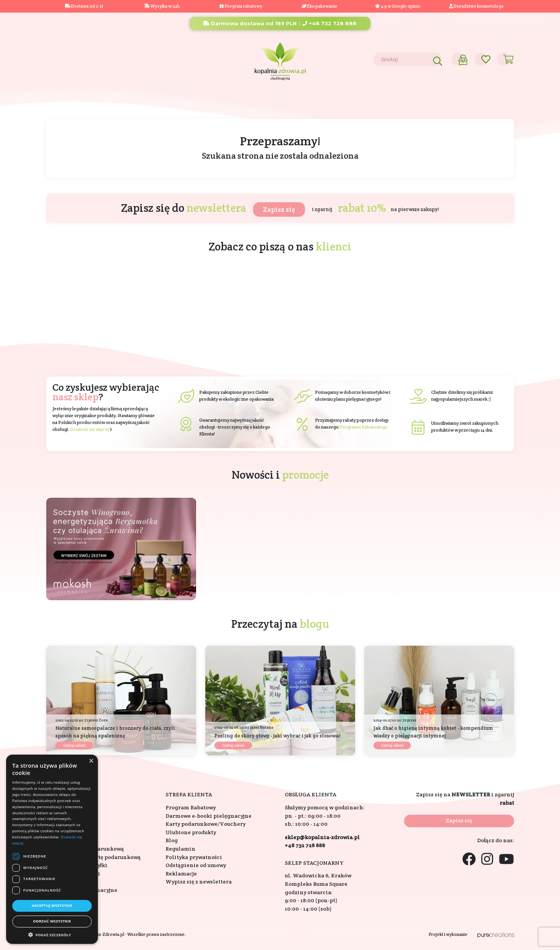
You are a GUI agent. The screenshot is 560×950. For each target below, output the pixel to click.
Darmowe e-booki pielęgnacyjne (209, 816)
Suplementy (124, 101)
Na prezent (175, 101)
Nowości (415, 101)
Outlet (493, 101)
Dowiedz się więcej (89, 429)
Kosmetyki (73, 101)
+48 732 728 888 (330, 24)
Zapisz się (279, 209)
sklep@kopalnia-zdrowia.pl (322, 837)
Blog (97, 59)
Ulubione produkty (191, 832)
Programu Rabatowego (364, 427)
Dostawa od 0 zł (84, 6)
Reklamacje (181, 874)
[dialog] (52, 849)
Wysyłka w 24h (162, 6)
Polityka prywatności (194, 857)
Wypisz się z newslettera (199, 882)
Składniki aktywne (280, 101)
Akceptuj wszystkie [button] (52, 905)
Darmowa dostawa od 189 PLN (250, 24)
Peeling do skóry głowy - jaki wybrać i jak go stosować (278, 736)
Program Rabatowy (191, 807)
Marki (334, 101)
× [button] (91, 761)
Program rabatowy (241, 6)
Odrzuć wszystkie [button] (52, 921)
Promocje (452, 101)
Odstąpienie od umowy (196, 865)
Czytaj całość (74, 745)
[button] (52, 935)
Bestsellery (377, 101)
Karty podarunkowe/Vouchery (205, 824)
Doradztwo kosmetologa (476, 6)
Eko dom (222, 101)
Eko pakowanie (322, 6)
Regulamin (180, 849)
